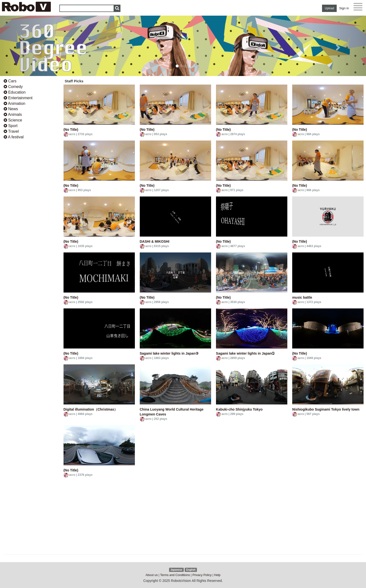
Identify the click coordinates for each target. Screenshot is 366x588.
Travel (11, 131)
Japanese (176, 570)
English (191, 570)
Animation (15, 103)
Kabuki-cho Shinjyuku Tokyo (239, 409)
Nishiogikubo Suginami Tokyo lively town (326, 409)
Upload (329, 8)
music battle (302, 297)
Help (217, 575)
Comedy (13, 87)
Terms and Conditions (175, 575)
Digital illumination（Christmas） (91, 409)
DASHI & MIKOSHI (155, 241)
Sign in (344, 8)
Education (15, 92)
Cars (10, 81)
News (11, 109)
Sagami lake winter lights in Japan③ (169, 353)
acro (72, 134)
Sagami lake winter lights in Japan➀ (245, 353)
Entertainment (18, 98)
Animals (13, 114)
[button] (27, 46)
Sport (11, 126)
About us (152, 575)
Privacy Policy (202, 575)
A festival (14, 137)
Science (13, 120)
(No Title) (71, 130)
